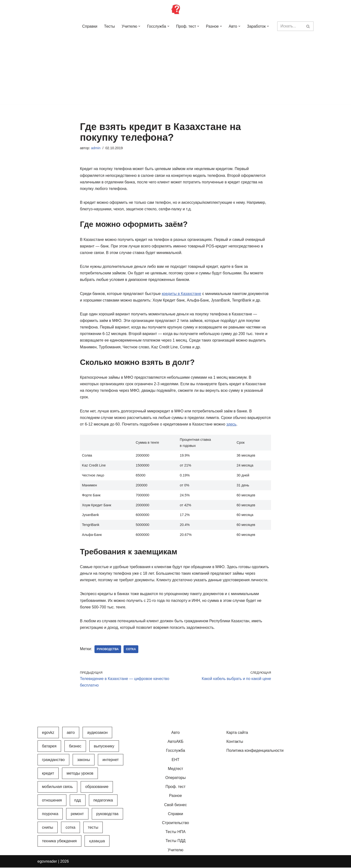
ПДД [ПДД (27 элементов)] (78, 801)
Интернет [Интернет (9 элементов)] (111, 760)
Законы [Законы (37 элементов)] (84, 760)
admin (96, 148)
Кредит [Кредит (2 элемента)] (48, 774)
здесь (232, 424)
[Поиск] (290, 26)
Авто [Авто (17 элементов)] (71, 733)
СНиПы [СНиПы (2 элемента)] (47, 828)
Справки (90, 26)
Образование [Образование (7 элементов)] (97, 787)
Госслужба (175, 751)
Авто (175, 733)
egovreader (47, 862)
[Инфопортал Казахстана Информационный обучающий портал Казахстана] (176, 9)
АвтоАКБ (175, 742)
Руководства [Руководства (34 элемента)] (107, 814)
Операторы (176, 778)
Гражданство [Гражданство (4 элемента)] (53, 760)
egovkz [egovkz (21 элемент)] (48, 733)
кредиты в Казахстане (182, 294)
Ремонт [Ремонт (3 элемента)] (77, 814)
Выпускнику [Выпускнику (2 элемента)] (104, 747)
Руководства (108, 650)
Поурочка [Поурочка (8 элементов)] (50, 814)
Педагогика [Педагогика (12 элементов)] (103, 801)
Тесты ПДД (175, 841)
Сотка (131, 650)
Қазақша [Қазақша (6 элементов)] (97, 841)
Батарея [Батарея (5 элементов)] (49, 747)
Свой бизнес (175, 805)
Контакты (235, 742)
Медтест (175, 769)
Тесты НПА (175, 832)
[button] (139, 26)
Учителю (175, 850)
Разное (175, 796)
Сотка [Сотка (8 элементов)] (70, 828)
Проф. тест (175, 787)
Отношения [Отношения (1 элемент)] (52, 801)
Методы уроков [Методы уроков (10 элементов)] (80, 774)
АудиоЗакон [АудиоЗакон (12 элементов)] (97, 733)
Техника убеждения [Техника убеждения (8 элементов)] (59, 841)
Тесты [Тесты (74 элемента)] (93, 828)
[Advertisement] (176, 70)
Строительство (175, 823)
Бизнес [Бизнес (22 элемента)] (75, 747)
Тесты (109, 26)
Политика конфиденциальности (255, 751)
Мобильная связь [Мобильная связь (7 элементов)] (57, 787)
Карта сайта (237, 733)
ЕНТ (176, 760)
